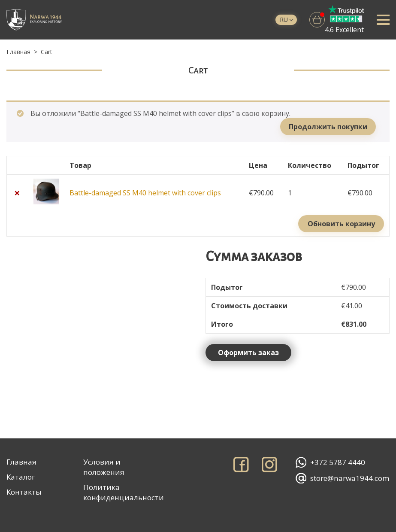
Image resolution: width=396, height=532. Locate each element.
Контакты (24, 492)
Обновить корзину (341, 224)
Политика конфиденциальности (124, 492)
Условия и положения (104, 467)
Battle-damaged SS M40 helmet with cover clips (145, 193)
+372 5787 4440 (330, 462)
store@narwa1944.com (343, 478)
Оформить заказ (248, 353)
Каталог (21, 477)
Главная (18, 52)
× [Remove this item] (17, 193)
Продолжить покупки (328, 127)
